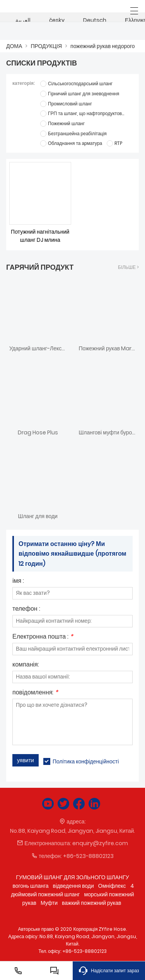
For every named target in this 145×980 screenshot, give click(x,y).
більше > (128, 267)
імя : (18, 581)
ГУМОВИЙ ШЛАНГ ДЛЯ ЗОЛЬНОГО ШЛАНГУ (72, 877)
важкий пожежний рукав (91, 903)
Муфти (49, 903)
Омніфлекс (112, 886)
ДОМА (14, 46)
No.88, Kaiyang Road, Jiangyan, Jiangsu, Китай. (73, 831)
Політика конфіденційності (86, 761)
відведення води (73, 886)
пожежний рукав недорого (103, 46)
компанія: (26, 665)
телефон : (26, 609)
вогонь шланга (30, 886)
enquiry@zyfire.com (100, 843)
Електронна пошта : (43, 637)
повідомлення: (35, 693)
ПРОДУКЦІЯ (46, 46)
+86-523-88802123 (88, 856)
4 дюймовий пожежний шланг (72, 890)
